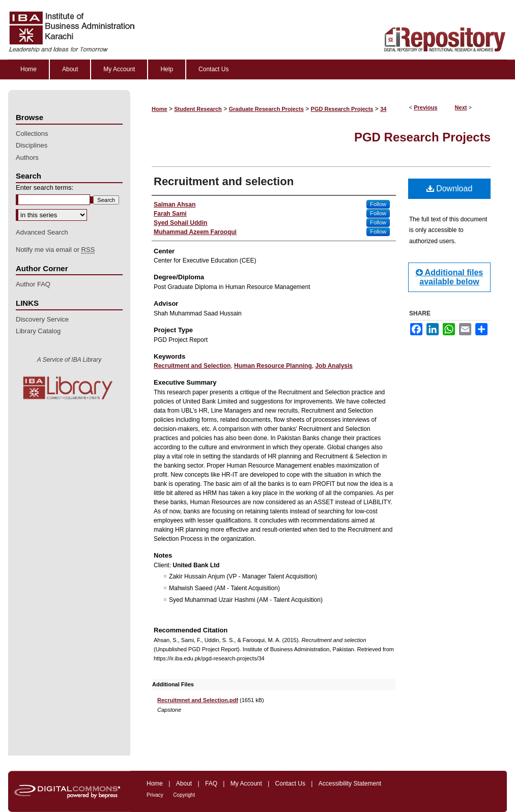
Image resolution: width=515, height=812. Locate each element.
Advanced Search (42, 232)
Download (450, 188)
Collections (32, 134)
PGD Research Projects (342, 109)
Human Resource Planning (273, 366)
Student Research (198, 109)
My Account (246, 784)
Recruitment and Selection (192, 366)
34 (383, 109)
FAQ (211, 784)
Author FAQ (33, 284)
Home (160, 109)
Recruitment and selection (224, 181)
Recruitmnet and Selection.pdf (198, 700)
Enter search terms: (45, 187)
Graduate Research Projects (266, 109)
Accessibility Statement (350, 784)
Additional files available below (450, 277)
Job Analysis (334, 366)
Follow (378, 204)
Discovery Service (42, 319)
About (184, 784)
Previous (425, 107)
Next (461, 107)
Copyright (184, 795)
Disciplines (32, 145)
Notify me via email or (55, 250)
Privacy (155, 795)
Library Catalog (38, 331)
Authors (27, 157)
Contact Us (290, 784)
